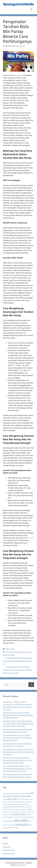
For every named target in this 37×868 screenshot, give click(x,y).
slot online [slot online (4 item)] (21, 820)
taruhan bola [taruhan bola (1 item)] (6, 825)
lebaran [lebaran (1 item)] (19, 809)
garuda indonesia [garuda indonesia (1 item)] (13, 802)
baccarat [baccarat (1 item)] (17, 794)
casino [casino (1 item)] (5, 799)
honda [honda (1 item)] (27, 802)
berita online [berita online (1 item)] (23, 794)
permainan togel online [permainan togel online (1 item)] (22, 817)
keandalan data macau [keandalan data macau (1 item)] (23, 807)
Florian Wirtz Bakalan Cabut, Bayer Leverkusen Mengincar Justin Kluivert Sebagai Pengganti (18, 738)
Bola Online (10, 649)
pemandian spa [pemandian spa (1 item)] (30, 812)
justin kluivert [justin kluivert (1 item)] (26, 804)
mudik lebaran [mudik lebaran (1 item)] (7, 812)
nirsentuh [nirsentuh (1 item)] (23, 812)
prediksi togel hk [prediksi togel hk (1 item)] (10, 821)
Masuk (6, 843)
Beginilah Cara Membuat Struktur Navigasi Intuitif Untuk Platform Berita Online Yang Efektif (18, 715)
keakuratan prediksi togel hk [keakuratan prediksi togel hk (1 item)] (10, 807)
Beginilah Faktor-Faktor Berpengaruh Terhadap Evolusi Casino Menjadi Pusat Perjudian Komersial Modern (18, 724)
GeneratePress (21, 865)
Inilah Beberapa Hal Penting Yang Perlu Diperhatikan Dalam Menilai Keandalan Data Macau (18, 752)
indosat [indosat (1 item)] (10, 804)
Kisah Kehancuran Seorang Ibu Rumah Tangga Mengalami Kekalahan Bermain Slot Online (18, 670)
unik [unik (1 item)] (14, 828)
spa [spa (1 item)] (30, 821)
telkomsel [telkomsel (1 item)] (12, 825)
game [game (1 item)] (7, 802)
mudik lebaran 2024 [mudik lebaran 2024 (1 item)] (15, 812)
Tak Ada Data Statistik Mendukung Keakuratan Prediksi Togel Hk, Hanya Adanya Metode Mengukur (17, 760)
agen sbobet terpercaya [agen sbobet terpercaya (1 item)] (9, 794)
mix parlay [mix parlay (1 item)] (30, 809)
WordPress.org (9, 853)
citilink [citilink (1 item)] (20, 799)
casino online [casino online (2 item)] (12, 799)
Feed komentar (9, 850)
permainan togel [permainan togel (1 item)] (12, 817)
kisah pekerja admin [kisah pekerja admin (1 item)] (12, 809)
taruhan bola (20, 652)
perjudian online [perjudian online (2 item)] (18, 814)
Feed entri (7, 847)
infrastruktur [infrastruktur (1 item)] (15, 804)
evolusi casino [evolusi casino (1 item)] (26, 799)
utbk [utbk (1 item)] (17, 828)
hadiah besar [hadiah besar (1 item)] (21, 802)
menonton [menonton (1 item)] (24, 809)
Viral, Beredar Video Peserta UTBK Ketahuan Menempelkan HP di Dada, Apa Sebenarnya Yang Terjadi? (17, 769)
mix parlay (18, 75)
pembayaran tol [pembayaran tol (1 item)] (7, 814)
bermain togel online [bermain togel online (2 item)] (22, 796)
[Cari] (31, 685)
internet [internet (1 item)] (21, 804)
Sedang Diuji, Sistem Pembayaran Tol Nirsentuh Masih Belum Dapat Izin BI (18, 661)
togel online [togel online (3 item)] (22, 824)
